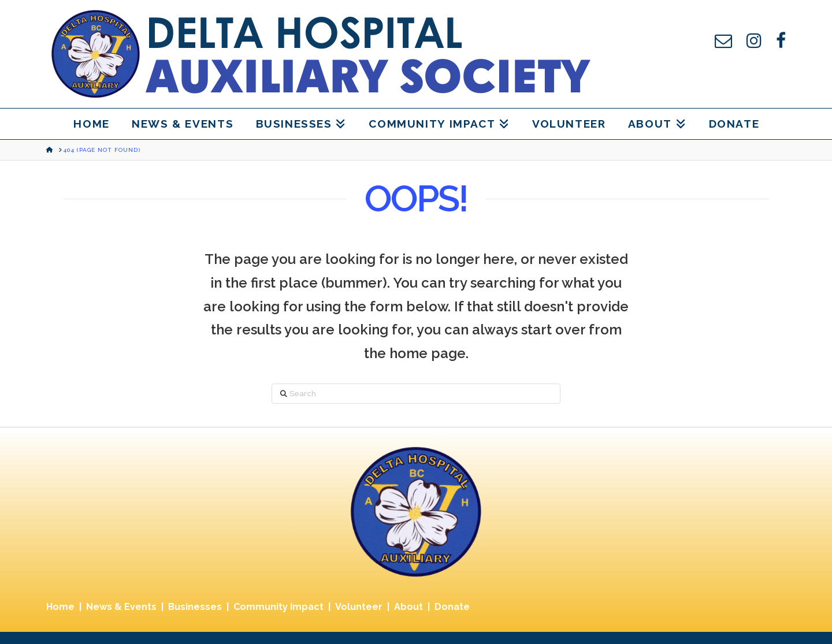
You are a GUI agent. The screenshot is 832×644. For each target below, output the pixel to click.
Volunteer (359, 607)
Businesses (195, 607)
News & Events (121, 607)
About (408, 607)
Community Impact (278, 607)
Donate (452, 607)
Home (60, 607)
